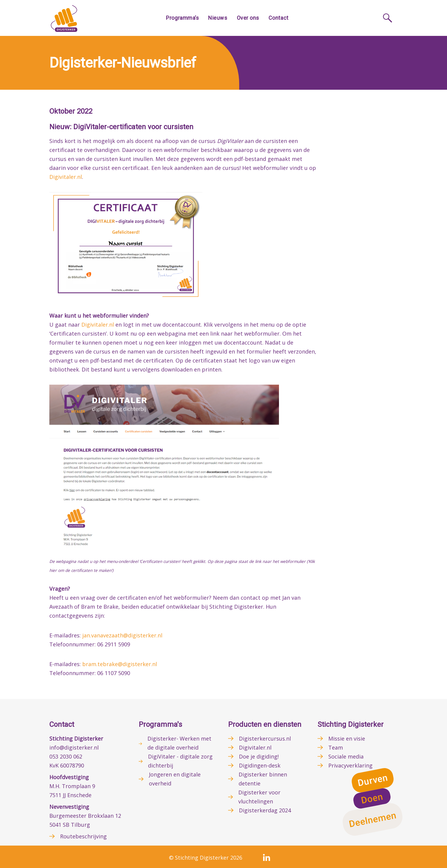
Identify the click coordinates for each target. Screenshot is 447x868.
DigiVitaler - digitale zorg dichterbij (180, 761)
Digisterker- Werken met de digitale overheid (179, 743)
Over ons (248, 18)
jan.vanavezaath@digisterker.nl (122, 635)
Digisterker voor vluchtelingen (259, 797)
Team (336, 747)
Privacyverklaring (350, 765)
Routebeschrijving (83, 836)
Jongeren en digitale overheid (175, 779)
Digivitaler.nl (66, 177)
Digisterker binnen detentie (263, 779)
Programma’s (182, 18)
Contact (279, 18)
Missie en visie (347, 738)
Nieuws (218, 18)
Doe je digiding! (259, 756)
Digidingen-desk (260, 765)
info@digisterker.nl (74, 747)
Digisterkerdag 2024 (265, 810)
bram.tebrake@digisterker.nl (120, 664)
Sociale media (346, 756)
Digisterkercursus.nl (265, 738)
